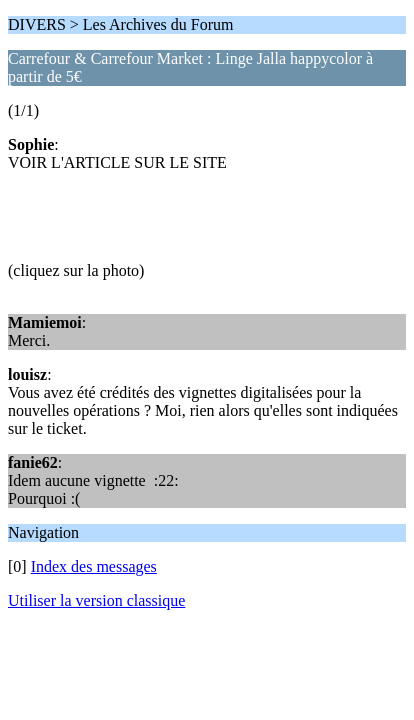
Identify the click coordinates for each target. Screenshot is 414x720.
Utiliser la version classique (96, 600)
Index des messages (94, 566)
